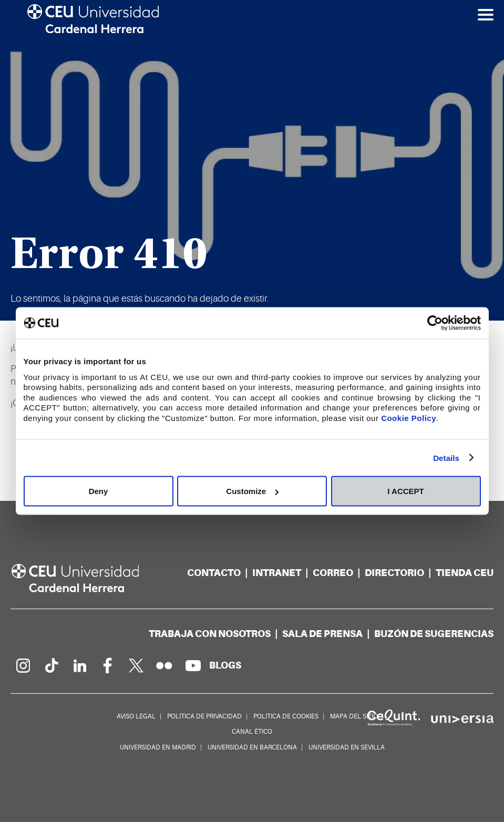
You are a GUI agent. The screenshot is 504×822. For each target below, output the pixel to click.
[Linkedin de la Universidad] (79, 665)
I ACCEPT (405, 491)
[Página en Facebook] (108, 665)
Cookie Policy (409, 418)
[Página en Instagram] (23, 665)
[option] (252, 160)
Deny (99, 491)
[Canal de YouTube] (193, 665)
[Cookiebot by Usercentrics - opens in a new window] (435, 323)
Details (446, 458)
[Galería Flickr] (164, 665)
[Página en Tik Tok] (51, 665)
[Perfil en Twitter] (136, 665)
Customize (252, 491)
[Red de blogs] (225, 665)
